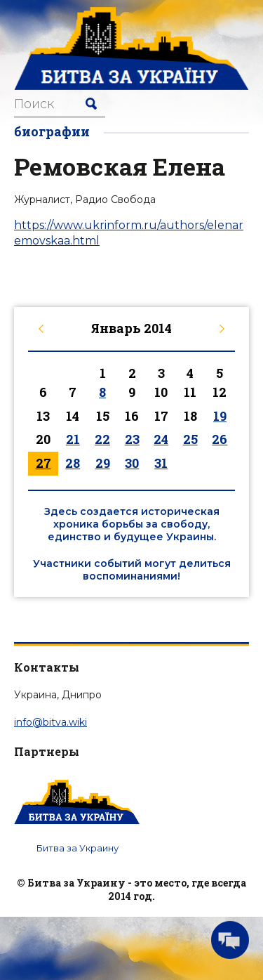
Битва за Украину (77, 848)
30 (132, 463)
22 (102, 439)
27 (43, 463)
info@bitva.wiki (50, 722)
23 (132, 439)
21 (73, 439)
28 (73, 463)
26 (220, 439)
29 (103, 463)
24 (161, 439)
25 (190, 439)
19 (220, 416)
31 (161, 463)
